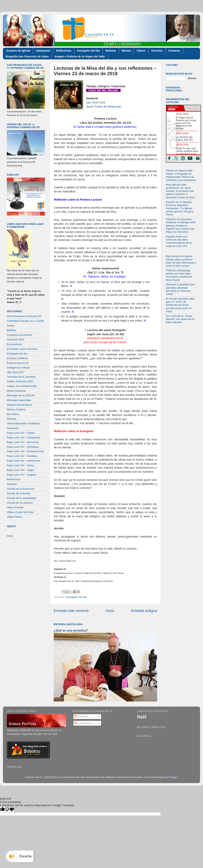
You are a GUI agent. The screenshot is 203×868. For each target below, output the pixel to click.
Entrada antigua (144, 611)
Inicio (110, 611)
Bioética (12, 330)
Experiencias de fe (18, 363)
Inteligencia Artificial (18, 368)
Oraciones (13, 428)
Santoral (12, 484)
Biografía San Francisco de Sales (27, 56)
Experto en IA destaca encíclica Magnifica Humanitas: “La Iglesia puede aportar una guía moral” (180, 208)
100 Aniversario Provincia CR (24, 316)
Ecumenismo (14, 344)
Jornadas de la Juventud (21, 377)
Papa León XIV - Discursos (23, 442)
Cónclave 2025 (16, 340)
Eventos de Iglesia (18, 51)
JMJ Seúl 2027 (16, 372)
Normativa (13, 414)
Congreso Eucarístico (19, 335)
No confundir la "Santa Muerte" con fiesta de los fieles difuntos (180, 319)
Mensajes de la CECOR (21, 395)
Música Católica (16, 409)
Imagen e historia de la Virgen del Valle (80, 56)
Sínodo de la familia (18, 493)
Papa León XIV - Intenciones (24, 461)
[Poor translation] (10, 809)
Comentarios (83, 723)
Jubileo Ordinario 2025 (20, 381)
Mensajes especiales (19, 400)
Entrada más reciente (71, 611)
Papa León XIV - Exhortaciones (25, 451)
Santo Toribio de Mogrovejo (104, 107)
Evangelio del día (77, 597)
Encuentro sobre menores (22, 349)
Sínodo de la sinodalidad (21, 498)
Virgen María (14, 517)
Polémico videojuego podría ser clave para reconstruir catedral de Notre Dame (179, 275)
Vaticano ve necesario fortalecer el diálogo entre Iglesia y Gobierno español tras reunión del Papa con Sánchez (181, 226)
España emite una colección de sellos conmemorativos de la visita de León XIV (179, 241)
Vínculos (157, 51)
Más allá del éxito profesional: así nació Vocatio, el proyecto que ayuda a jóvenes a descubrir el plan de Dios (180, 191)
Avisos (11, 326)
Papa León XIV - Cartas (21, 433)
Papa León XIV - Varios (20, 465)
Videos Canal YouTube (20, 512)
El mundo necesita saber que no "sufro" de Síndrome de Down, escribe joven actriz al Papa (180, 305)
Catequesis (43, 51)
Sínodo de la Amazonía (20, 489)
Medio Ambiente (16, 391)
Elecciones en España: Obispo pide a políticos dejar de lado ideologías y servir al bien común (181, 261)
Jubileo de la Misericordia (22, 386)
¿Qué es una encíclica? (71, 631)
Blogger (173, 777)
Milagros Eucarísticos (19, 405)
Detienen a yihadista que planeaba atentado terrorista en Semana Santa (180, 289)
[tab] (175, 108)
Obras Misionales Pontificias (23, 423)
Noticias (111, 51)
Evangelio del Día (88, 51)
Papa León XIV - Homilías (22, 456)
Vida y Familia (15, 507)
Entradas (81, 716)
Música (126, 51)
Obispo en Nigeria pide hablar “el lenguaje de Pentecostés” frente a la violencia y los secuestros (181, 175)
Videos (141, 51)
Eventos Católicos (17, 358)
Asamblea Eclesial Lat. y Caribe (25, 321)
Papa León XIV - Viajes (20, 470)
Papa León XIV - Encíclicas (23, 447)
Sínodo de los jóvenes (20, 503)
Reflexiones (64, 51)
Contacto (174, 51)
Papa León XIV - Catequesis (23, 438)
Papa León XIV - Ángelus (22, 475)
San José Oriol (96, 102)
